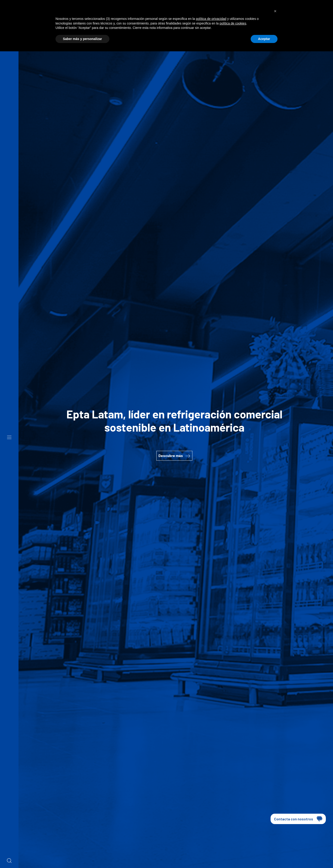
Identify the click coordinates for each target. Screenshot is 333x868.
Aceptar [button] (264, 39)
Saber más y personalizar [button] (82, 39)
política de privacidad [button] (211, 19)
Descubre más (174, 455)
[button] (275, 11)
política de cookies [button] (233, 23)
